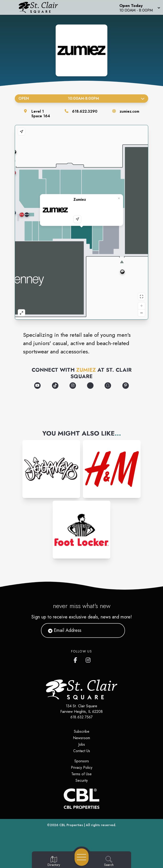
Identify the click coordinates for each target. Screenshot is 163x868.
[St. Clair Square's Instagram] (88, 659)
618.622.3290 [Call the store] (85, 111)
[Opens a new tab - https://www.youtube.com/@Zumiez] (37, 386)
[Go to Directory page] (54, 862)
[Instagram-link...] (51, 469)
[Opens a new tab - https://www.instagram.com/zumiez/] (73, 386)
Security (82, 780)
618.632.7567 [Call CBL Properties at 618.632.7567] (81, 717)
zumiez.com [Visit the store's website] (129, 111)
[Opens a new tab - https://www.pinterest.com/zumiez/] (126, 386)
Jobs (82, 744)
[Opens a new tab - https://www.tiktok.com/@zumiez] (55, 386)
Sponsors (82, 761)
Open (81, 98)
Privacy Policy (82, 768)
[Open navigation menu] (82, 857)
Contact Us (82, 751)
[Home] (42, 7)
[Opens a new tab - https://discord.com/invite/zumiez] (90, 386)
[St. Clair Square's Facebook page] (76, 659)
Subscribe (82, 731)
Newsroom (81, 738)
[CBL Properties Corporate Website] (81, 799)
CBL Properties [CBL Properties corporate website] (71, 825)
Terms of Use (81, 774)
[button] (139, 7)
